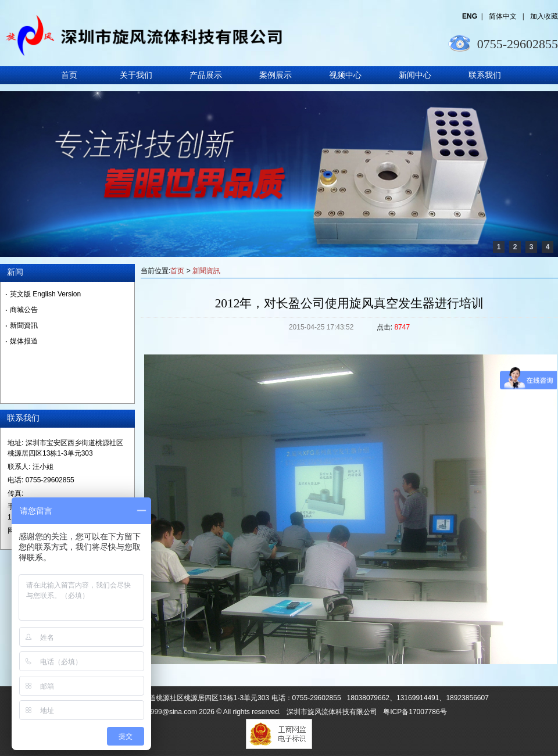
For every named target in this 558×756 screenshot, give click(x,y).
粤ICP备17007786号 (415, 712)
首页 (69, 75)
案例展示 (276, 75)
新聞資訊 (206, 271)
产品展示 (206, 75)
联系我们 (485, 75)
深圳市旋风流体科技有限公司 (332, 712)
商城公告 (24, 310)
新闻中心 (415, 75)
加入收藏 (544, 16)
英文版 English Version (45, 294)
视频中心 (345, 75)
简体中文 (504, 16)
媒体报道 (24, 341)
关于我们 (136, 75)
